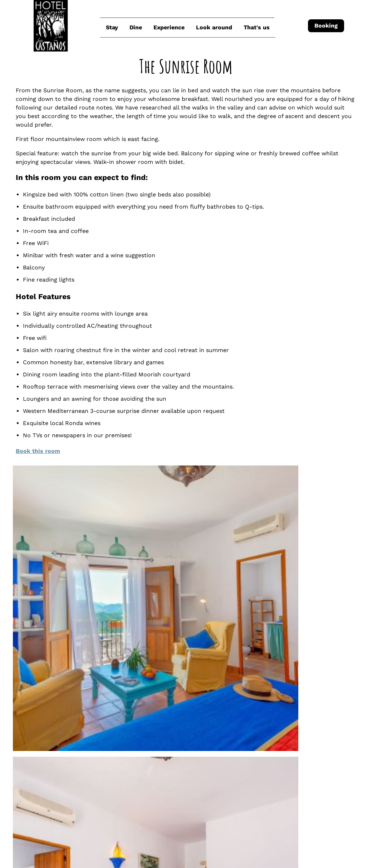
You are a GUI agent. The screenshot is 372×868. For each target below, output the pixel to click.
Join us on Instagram (163, 772)
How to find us (160, 757)
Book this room (71, 474)
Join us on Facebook (162, 786)
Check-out (158, 829)
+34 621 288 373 (162, 743)
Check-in (18, 829)
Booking (324, 26)
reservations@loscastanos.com (184, 729)
